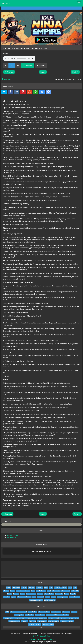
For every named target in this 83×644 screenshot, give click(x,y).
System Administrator (53, 615)
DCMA (36, 636)
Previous (9, 72)
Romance (39, 588)
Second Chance (40, 615)
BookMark (7, 79)
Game (34, 597)
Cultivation (66, 612)
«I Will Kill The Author (11, 48)
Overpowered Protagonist (19, 612)
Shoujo (20, 597)
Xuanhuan (31, 588)
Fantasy (24, 588)
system (53, 597)
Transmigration (74, 597)
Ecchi (51, 588)
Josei (33, 591)
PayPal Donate (13, 535)
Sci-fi (70, 588)
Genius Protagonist (35, 624)
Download (28, 65)
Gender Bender (41, 591)
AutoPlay (41, 65)
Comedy (57, 588)
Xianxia (12, 591)
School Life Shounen (36, 600)
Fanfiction (27, 597)
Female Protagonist (61, 618)
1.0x (12, 65)
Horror (33, 594)
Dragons (74, 612)
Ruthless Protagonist (67, 621)
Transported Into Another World (14, 618)
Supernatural (66, 591)
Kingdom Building (44, 612)
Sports (13, 597)
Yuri (28, 594)
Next (75, 72)
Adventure (20, 591)
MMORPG (65, 615)
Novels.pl (6, 3)
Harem (8, 588)
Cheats (51, 618)
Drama (66, 594)
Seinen (22, 594)
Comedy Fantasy (63, 597)
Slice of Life (56, 591)
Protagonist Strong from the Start (36, 618)
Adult (46, 588)
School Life (75, 591)
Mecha (27, 591)
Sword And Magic (14, 621)
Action (6, 591)
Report (43, 72)
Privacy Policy (36, 639)
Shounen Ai (59, 594)
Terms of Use (48, 639)
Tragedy (73, 594)
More (41, 627)
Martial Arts (16, 588)
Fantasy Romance (50, 600)
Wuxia (9, 594)
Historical (6, 597)
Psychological (49, 594)
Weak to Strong (74, 618)
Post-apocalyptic (53, 621)
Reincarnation (42, 621)
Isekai (47, 597)
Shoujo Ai (41, 597)
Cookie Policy (45, 636)
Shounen (40, 594)
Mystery (16, 594)
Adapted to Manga (48, 624)
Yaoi (75, 588)
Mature (64, 588)
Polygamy (25, 621)
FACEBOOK (12, 538)
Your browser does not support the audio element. (19, 58)
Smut (49, 591)
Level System (33, 612)
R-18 (7, 612)
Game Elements (56, 612)
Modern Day (30, 615)
